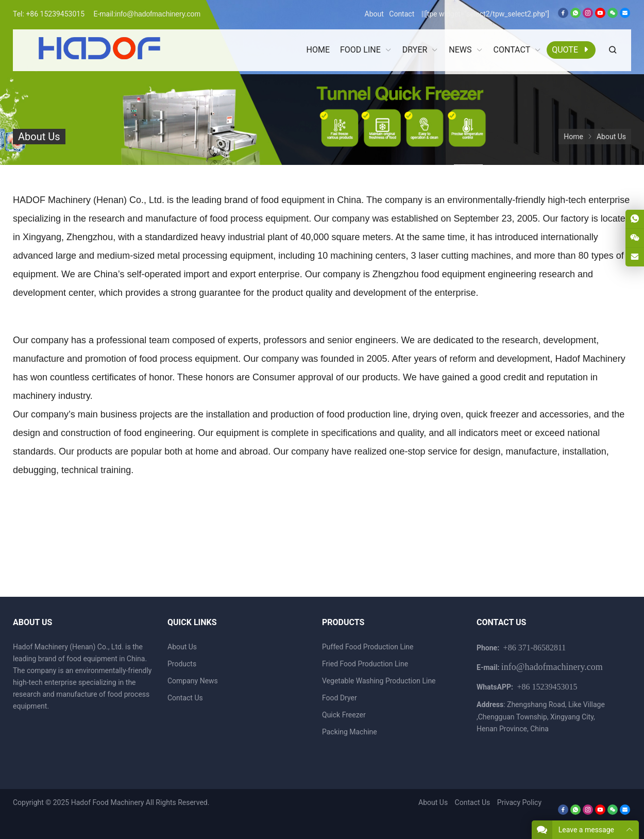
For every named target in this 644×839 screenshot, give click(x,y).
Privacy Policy (519, 802)
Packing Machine (350, 732)
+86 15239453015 (55, 14)
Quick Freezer (344, 715)
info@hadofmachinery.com (158, 14)
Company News (193, 681)
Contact (402, 14)
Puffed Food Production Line (368, 647)
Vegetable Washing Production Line (379, 681)
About (374, 14)
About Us (182, 647)
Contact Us (185, 698)
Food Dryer (340, 698)
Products (182, 664)
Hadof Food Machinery (108, 802)
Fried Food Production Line (365, 664)
